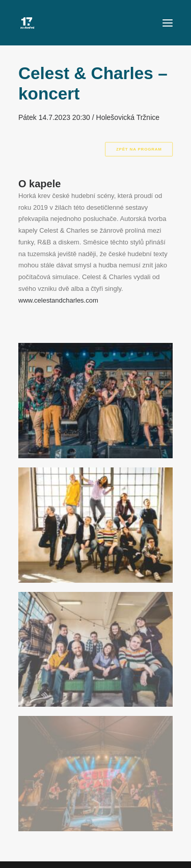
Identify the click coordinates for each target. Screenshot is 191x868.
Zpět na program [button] (139, 149)
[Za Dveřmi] (27, 23)
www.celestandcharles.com (58, 300)
